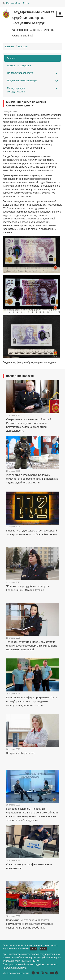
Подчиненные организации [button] (32, 81)
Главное (12, 58)
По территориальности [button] (32, 73)
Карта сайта (13, 3)
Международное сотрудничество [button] (32, 90)
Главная (10, 46)
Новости (23, 46)
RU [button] (26, 3)
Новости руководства (19, 65)
